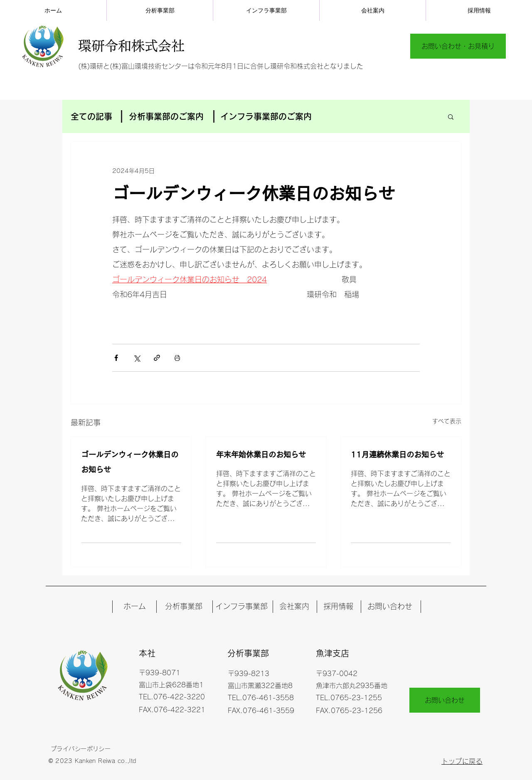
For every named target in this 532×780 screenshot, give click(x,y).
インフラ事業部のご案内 (266, 116)
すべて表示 (447, 421)
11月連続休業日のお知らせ (397, 454)
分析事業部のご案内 (166, 116)
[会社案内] (294, 607)
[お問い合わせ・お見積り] (458, 46)
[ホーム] (134, 607)
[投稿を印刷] (177, 358)
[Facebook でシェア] (116, 358)
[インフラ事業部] (241, 607)
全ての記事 (91, 116)
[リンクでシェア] (157, 358)
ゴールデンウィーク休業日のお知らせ (130, 462)
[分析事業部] (183, 607)
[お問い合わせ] (390, 607)
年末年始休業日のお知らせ (261, 454)
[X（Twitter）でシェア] (137, 358)
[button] (451, 116)
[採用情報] (338, 607)
